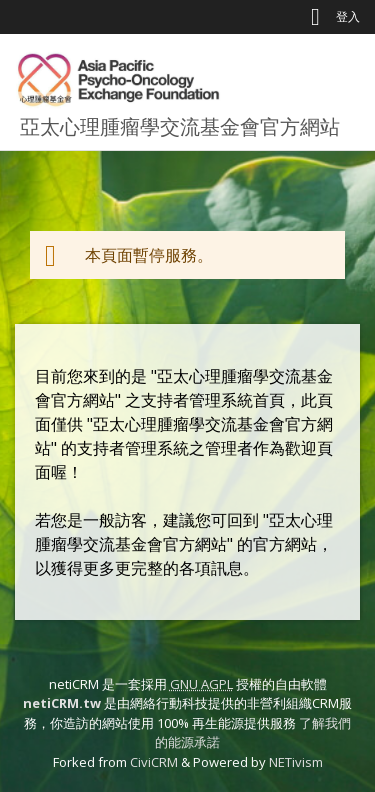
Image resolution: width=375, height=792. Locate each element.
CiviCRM (154, 762)
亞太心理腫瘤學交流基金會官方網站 (180, 126)
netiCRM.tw (62, 703)
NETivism (296, 762)
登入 (348, 16)
